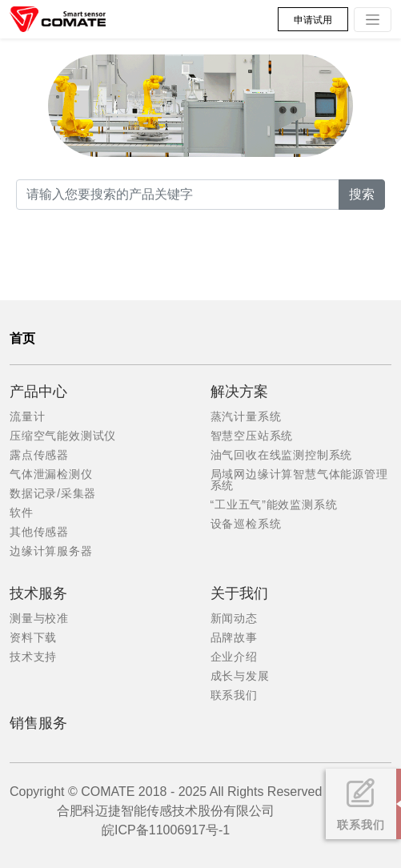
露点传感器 (39, 455)
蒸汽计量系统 (246, 416)
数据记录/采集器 (53, 493)
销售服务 (38, 723)
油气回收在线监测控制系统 (282, 455)
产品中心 (38, 392)
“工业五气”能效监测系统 (274, 504)
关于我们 (239, 593)
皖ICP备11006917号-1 (166, 830)
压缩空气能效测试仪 (63, 436)
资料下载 (33, 637)
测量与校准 (39, 618)
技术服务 (38, 593)
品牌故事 (234, 637)
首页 (22, 338)
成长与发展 (240, 676)
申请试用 (313, 20)
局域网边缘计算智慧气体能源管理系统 (299, 480)
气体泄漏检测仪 (51, 474)
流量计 (27, 416)
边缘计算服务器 (51, 551)
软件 (22, 512)
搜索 (362, 194)
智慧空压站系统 (252, 436)
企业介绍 (234, 657)
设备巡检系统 (246, 524)
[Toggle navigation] (373, 20)
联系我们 (234, 695)
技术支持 (33, 657)
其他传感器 (39, 532)
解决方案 (239, 392)
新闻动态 (234, 618)
